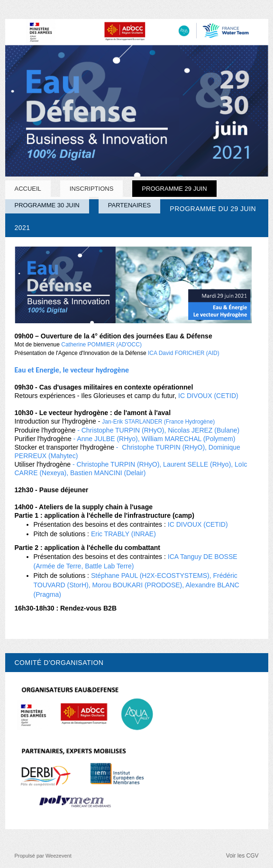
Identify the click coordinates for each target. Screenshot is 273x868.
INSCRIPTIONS (91, 189)
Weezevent (59, 856)
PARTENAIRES (130, 205)
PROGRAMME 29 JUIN (174, 189)
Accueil (28, 189)
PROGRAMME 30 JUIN (47, 205)
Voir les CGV (242, 856)
